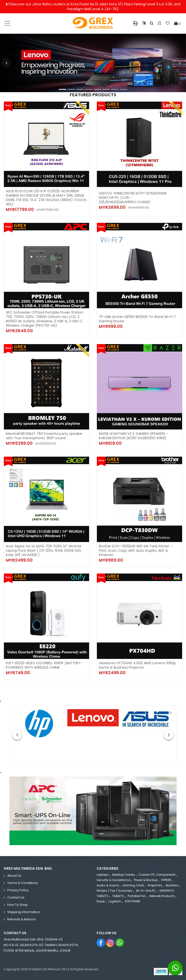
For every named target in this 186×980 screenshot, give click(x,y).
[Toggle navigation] (7, 23)
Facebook (101, 943)
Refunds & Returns (22, 919)
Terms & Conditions (23, 883)
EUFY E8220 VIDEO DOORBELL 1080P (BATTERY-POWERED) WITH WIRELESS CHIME (44, 665)
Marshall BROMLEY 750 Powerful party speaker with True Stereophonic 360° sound (44, 436)
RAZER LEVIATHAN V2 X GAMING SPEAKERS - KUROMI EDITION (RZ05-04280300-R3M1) (133, 436)
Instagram (111, 943)
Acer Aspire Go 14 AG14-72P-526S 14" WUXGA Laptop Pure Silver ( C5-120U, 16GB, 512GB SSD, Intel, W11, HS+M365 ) (44, 551)
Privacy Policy (18, 890)
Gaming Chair (133, 885)
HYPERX (166, 880)
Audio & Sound (108, 885)
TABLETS (118, 896)
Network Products (162, 896)
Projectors (155, 885)
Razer (101, 901)
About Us (14, 876)
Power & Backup (146, 880)
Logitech (115, 901)
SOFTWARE (132, 901)
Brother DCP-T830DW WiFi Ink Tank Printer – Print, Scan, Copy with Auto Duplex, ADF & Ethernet (136, 551)
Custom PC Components (157, 875)
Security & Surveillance (113, 880)
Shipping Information (24, 912)
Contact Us (16, 897)
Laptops (103, 875)
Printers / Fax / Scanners (114, 891)
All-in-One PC (146, 891)
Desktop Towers (124, 875)
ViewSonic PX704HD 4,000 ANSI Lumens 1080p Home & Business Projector (137, 665)
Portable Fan (137, 896)
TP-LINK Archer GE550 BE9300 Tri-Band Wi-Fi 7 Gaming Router (137, 319)
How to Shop (18, 905)
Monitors (172, 885)
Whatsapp (120, 943)
